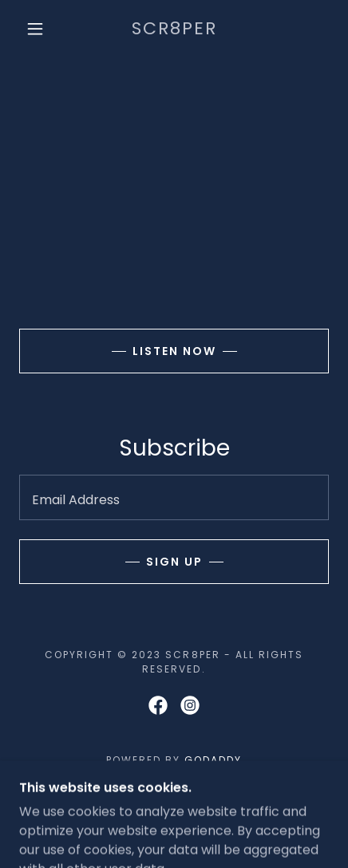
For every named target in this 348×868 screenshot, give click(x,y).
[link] (174, 29)
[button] (35, 29)
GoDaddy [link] (213, 760)
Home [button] (174, 804)
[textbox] (174, 497)
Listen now (174, 351)
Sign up (174, 562)
